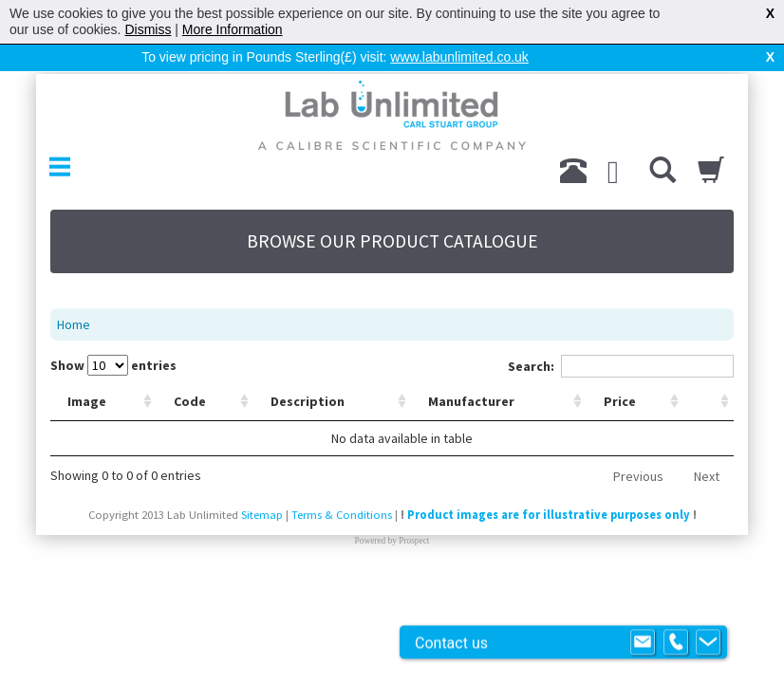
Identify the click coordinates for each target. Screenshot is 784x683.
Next (707, 476)
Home (74, 324)
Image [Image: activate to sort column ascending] (87, 401)
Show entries (113, 365)
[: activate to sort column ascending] (709, 402)
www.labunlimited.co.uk (459, 57)
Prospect (414, 541)
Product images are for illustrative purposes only (549, 515)
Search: (621, 366)
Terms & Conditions (342, 515)
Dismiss (148, 29)
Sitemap (262, 515)
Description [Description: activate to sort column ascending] (308, 401)
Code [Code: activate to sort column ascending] (190, 401)
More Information (233, 29)
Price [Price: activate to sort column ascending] (620, 401)
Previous (638, 476)
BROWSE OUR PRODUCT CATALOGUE (392, 241)
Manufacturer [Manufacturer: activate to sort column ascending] (471, 401)
